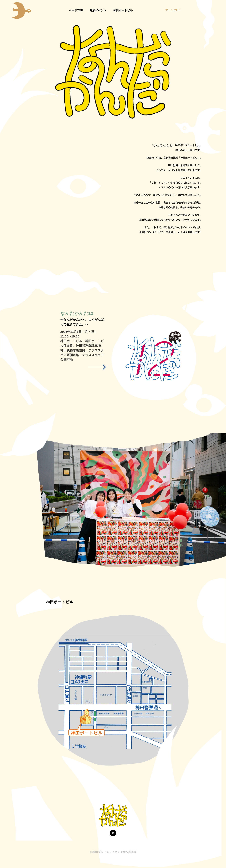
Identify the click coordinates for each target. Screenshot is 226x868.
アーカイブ (173, 10)
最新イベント (98, 10)
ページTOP (76, 10)
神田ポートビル (123, 10)
